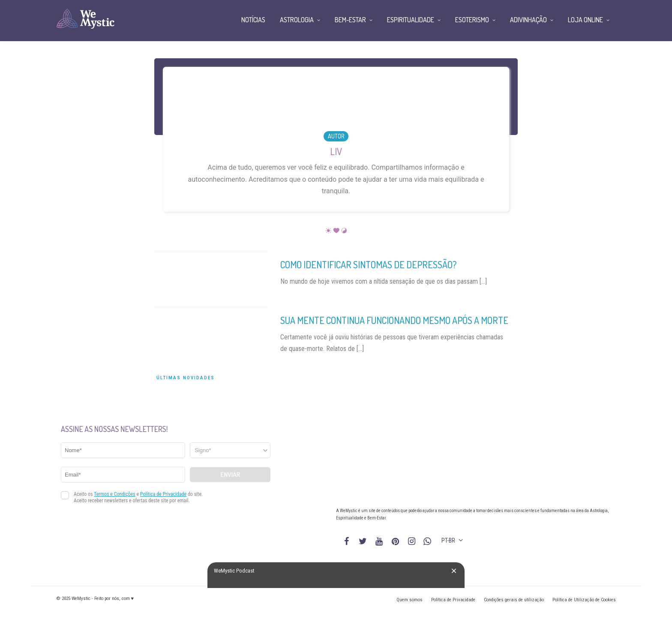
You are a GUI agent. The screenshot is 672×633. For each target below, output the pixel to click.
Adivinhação (528, 20)
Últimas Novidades (186, 378)
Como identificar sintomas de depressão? (369, 264)
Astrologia (297, 20)
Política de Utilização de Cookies (584, 600)
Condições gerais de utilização (514, 600)
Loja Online (585, 20)
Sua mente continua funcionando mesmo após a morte (394, 320)
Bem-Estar (350, 20)
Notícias (253, 20)
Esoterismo (472, 20)
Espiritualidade (411, 20)
